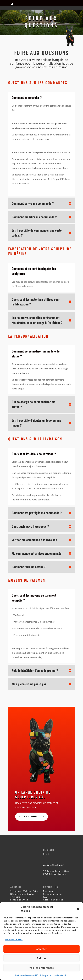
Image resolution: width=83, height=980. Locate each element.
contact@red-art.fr (54, 865)
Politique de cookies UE (27, 975)
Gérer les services (14, 939)
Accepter (41, 949)
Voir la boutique (32, 816)
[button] (78, 909)
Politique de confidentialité (53, 975)
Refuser (42, 958)
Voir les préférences (41, 968)
